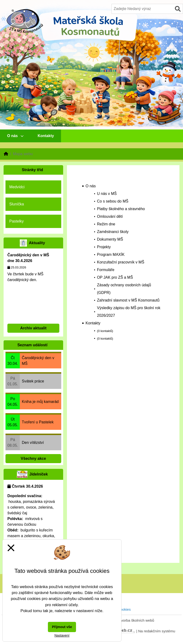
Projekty (104, 247)
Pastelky (16, 221)
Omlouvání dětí (110, 216)
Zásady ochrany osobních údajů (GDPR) (124, 289)
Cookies (124, 609)
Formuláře (106, 270)
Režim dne (106, 224)
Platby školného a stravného (121, 209)
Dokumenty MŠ (110, 239)
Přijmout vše (62, 627)
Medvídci (17, 187)
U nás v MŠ (107, 194)
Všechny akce (33, 458)
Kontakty (46, 136)
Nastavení (62, 635)
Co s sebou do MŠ (113, 201)
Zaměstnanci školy (113, 232)
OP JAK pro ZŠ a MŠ (115, 277)
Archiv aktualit (33, 328)
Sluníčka (17, 204)
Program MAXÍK (111, 255)
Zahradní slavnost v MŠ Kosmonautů (128, 300)
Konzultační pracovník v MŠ (121, 262)
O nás (15, 136)
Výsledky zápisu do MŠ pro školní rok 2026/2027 (129, 312)
